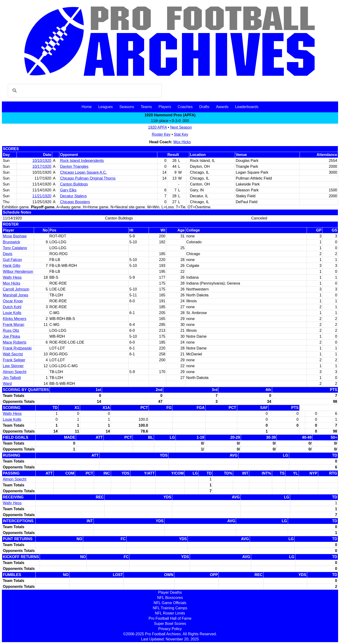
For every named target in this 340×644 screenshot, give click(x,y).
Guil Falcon (12, 260)
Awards (222, 107)
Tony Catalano (15, 248)
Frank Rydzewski (17, 348)
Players (165, 107)
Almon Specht (15, 372)
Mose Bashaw (15, 236)
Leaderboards (247, 107)
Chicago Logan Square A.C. (83, 172)
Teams (146, 107)
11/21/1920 (42, 196)
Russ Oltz (11, 330)
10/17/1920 (42, 166)
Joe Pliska (11, 336)
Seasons (127, 107)
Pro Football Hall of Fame (170, 618)
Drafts (204, 107)
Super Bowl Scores (170, 624)
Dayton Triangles (74, 166)
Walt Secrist (13, 354)
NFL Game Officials (170, 603)
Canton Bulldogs (74, 184)
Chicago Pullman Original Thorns (88, 178)
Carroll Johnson (16, 289)
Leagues (105, 107)
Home (87, 107)
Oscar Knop (13, 301)
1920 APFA (157, 127)
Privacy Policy (170, 629)
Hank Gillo (12, 266)
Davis (8, 254)
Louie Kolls (12, 313)
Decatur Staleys (73, 196)
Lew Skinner (13, 366)
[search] (84, 91)
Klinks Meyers (15, 319)
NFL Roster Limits (170, 613)
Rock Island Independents (82, 161)
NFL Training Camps (170, 608)
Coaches (185, 107)
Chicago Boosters (75, 202)
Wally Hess (12, 277)
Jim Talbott (12, 378)
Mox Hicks (182, 142)
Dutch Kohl (12, 307)
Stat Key (181, 134)
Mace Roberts (15, 342)
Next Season (181, 127)
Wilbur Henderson (18, 271)
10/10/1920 (42, 161)
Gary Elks (68, 190)
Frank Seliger (14, 360)
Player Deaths (170, 592)
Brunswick (11, 242)
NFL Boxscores (170, 598)
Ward (7, 384)
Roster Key (161, 134)
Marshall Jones (16, 295)
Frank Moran (14, 325)
